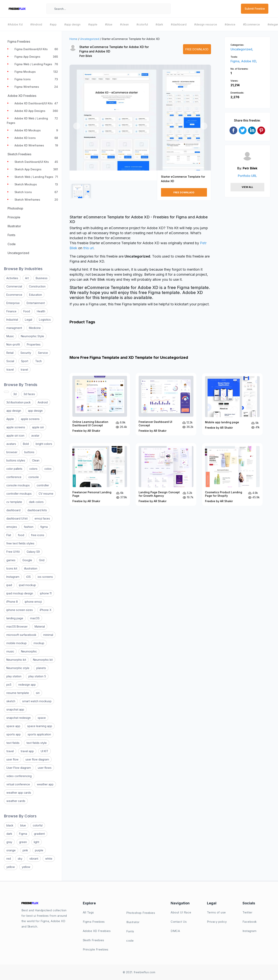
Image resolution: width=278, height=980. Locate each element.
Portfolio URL (247, 176)
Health (41, 311)
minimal (48, 635)
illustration (31, 568)
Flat (9, 535)
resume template (18, 693)
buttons (29, 452)
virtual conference (18, 784)
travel (10, 370)
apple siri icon (15, 436)
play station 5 (37, 676)
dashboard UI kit (17, 518)
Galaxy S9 (33, 552)
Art (27, 278)
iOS (28, 577)
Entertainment (36, 303)
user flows (45, 768)
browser (12, 452)
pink (25, 850)
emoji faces (42, 518)
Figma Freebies (94, 922)
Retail (10, 353)
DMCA (175, 931)
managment (14, 328)
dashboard (13, 510)
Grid (42, 560)
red (9, 859)
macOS (35, 618)
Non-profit (13, 344)
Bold (26, 444)
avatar (35, 436)
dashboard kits (37, 510)
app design (14, 411)
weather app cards (19, 793)
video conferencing (19, 776)
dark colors (36, 502)
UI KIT (44, 751)
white (49, 859)
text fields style (37, 743)
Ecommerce (14, 295)
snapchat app (15, 709)
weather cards (16, 801)
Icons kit (12, 568)
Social (10, 361)
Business (42, 278)
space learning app (40, 726)
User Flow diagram (19, 768)
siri (38, 693)
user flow (12, 759)
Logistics (45, 320)
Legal (28, 320)
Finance (11, 311)
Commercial (14, 286)
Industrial (12, 320)
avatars (11, 444)
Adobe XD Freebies (97, 931)
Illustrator (133, 922)
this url (88, 248)
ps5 (9, 685)
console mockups (18, 485)
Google (27, 560)
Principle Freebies (96, 949)
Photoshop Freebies (141, 913)
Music (10, 336)
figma (44, 527)
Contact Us (179, 922)
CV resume (46, 494)
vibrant (34, 859)
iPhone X (46, 610)
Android (43, 402)
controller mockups (19, 494)
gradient (39, 834)
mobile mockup (17, 643)
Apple (10, 419)
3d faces (29, 394)
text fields (13, 743)
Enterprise (13, 303)
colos (48, 469)
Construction (37, 286)
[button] (77, 126)
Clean (36, 460)
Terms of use (216, 912)
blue (23, 825)
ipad (9, 585)
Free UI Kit (13, 552)
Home (73, 39)
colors (33, 469)
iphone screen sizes (20, 610)
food (21, 535)
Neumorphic (29, 651)
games (11, 560)
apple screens (30, 419)
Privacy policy (217, 922)
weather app (45, 784)
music (10, 651)
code (130, 941)
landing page (15, 618)
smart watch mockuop (37, 701)
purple (39, 850)
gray (9, 842)
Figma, (236, 61)
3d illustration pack (19, 402)
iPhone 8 (12, 602)
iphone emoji (33, 602)
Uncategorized (90, 39)
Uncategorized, (242, 49)
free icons (38, 535)
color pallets (14, 469)
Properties (34, 344)
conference (14, 477)
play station (14, 676)
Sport (25, 361)
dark (9, 834)
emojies (12, 527)
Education (36, 295)
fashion (29, 527)
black (10, 825)
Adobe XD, (249, 61)
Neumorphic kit (16, 660)
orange (11, 850)
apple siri (38, 427)
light (36, 842)
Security (26, 353)
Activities (12, 278)
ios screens (45, 577)
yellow (11, 867)
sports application (39, 734)
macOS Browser (17, 626)
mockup (39, 643)
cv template (14, 502)
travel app (27, 751)
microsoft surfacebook (21, 635)
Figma (23, 834)
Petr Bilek (86, 56)
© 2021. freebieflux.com (139, 972)
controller (43, 485)
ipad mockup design (20, 593)
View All (247, 187)
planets (41, 668)
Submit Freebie (255, 9)
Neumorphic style (18, 668)
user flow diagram (37, 759)
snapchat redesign (19, 718)
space (42, 718)
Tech (38, 361)
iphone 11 (46, 593)
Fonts (130, 931)
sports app (14, 734)
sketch (11, 701)
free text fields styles (20, 543)
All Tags (88, 912)
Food (27, 311)
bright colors (44, 444)
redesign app (27, 685)
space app (13, 726)
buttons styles (16, 460)
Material (40, 626)
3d (15, 394)
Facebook (250, 922)
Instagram (13, 577)
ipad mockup (27, 585)
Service (43, 353)
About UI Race (181, 912)
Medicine (35, 328)
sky (20, 859)
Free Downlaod (197, 49)
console (34, 477)
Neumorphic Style (32, 336)
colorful (38, 825)
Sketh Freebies (94, 940)
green (23, 842)
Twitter (247, 912)
